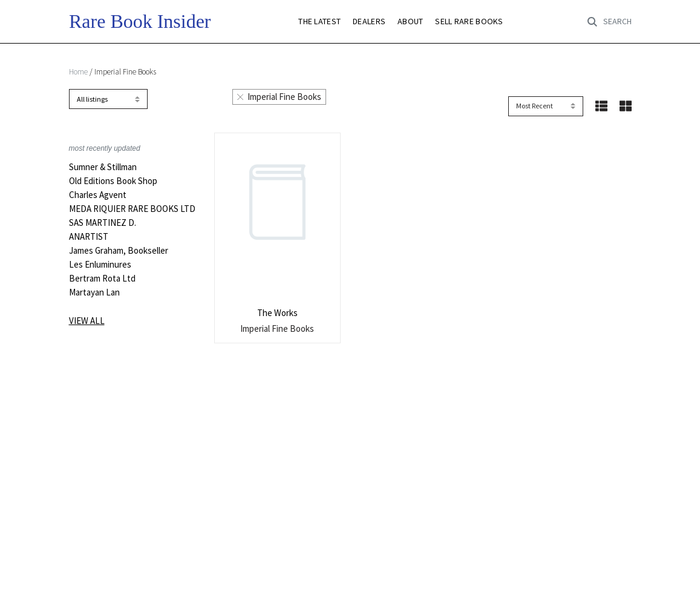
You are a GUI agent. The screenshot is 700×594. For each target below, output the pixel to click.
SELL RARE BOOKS (469, 21)
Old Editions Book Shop (113, 181)
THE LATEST (319, 21)
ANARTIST (89, 237)
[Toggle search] (609, 22)
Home (78, 72)
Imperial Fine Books (280, 97)
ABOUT (410, 21)
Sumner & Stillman (103, 167)
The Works (277, 313)
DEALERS (369, 21)
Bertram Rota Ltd (102, 279)
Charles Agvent (98, 195)
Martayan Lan (94, 292)
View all (87, 321)
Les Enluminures (100, 265)
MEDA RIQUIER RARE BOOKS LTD (132, 209)
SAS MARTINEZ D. (103, 223)
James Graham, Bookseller (119, 251)
